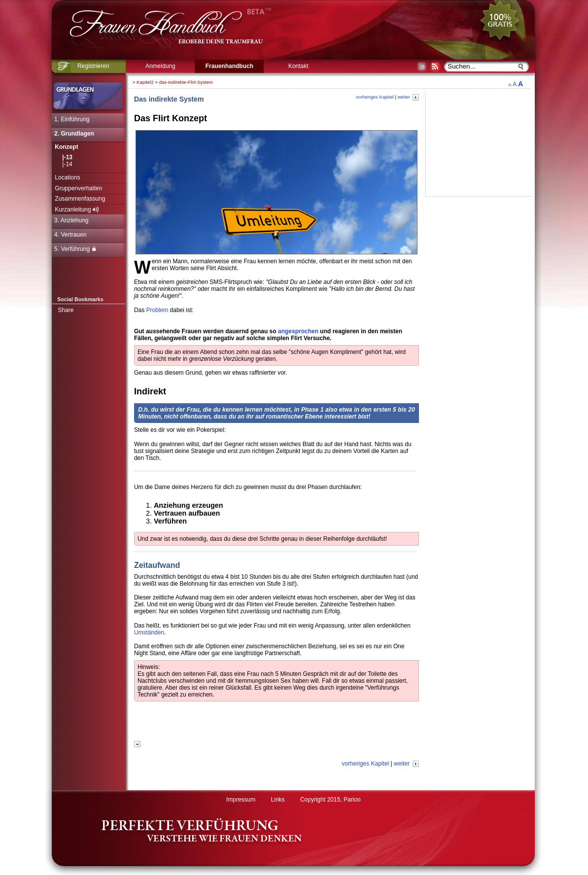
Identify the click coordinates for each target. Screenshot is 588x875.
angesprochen (298, 331)
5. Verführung (75, 249)
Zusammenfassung (80, 199)
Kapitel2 (145, 82)
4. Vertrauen (70, 235)
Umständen (149, 632)
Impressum (241, 800)
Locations (67, 177)
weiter (408, 97)
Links (278, 800)
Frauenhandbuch (229, 66)
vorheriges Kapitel (375, 97)
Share (66, 310)
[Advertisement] (277, 722)
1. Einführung (72, 119)
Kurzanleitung (76, 210)
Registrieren (93, 66)
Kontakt (298, 66)
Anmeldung (160, 66)
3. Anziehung (71, 220)
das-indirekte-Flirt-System (186, 82)
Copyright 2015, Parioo (330, 800)
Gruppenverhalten (78, 188)
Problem (157, 310)
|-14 (67, 164)
